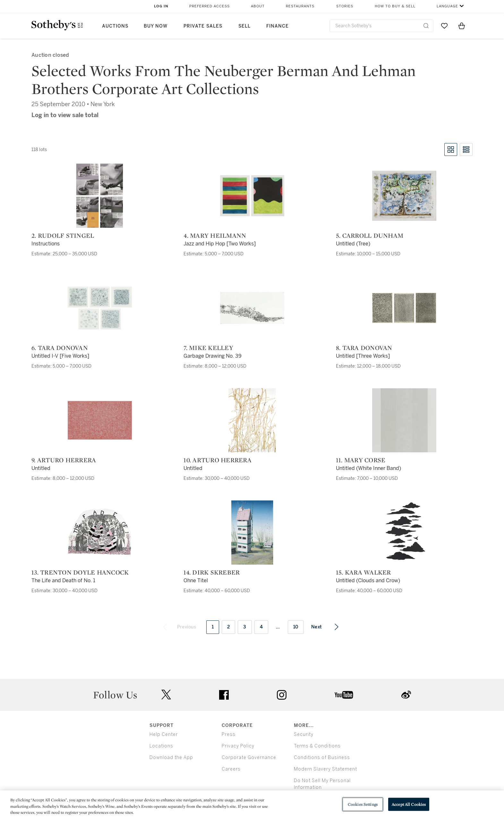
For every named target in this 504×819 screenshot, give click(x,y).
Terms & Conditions (317, 746)
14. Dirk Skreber (212, 572)
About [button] (258, 6)
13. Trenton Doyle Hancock (80, 572)
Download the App (171, 758)
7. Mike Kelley (208, 348)
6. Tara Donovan (60, 348)
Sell (244, 26)
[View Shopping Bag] (462, 26)
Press (229, 734)
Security (304, 734)
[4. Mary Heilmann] (252, 196)
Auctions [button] (115, 26)
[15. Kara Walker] (404, 533)
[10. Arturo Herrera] (252, 420)
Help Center (164, 734)
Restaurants (300, 6)
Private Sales (203, 26)
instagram (282, 695)
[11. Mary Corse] (404, 420)
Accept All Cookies (409, 804)
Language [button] (447, 6)
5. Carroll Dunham (370, 235)
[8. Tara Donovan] (404, 308)
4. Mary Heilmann (215, 235)
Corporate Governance (249, 758)
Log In (161, 6)
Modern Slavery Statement (325, 769)
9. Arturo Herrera (64, 460)
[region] (252, 805)
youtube (344, 695)
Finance (278, 26)
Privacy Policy (238, 746)
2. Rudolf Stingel (63, 235)
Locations (161, 746)
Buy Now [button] (156, 26)
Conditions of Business (322, 758)
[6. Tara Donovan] (100, 308)
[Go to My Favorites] (444, 26)
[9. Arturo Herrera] (100, 420)
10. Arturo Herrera (218, 460)
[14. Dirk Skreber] (252, 533)
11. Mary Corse (361, 460)
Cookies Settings (363, 804)
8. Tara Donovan (364, 348)
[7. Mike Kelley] (252, 308)
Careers (231, 769)
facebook (224, 695)
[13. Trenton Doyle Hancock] (100, 533)
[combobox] (382, 26)
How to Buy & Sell (395, 6)
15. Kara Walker (363, 572)
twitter (166, 695)
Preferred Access (209, 6)
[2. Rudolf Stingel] (100, 196)
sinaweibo (406, 695)
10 (296, 627)
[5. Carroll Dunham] (404, 196)
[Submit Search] (426, 26)
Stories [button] (345, 6)
